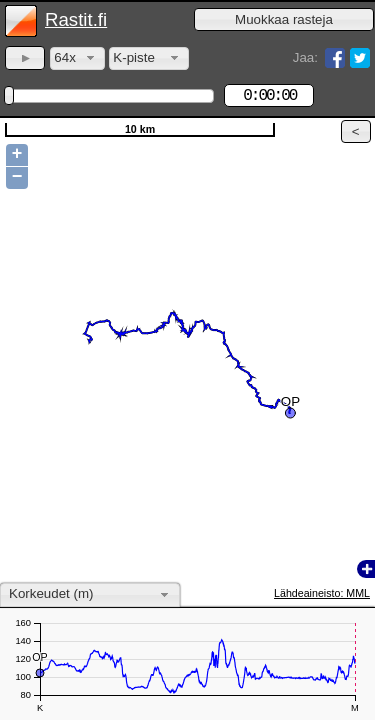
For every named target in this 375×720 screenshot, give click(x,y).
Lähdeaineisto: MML (322, 593)
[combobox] (77, 58)
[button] (284, 19)
